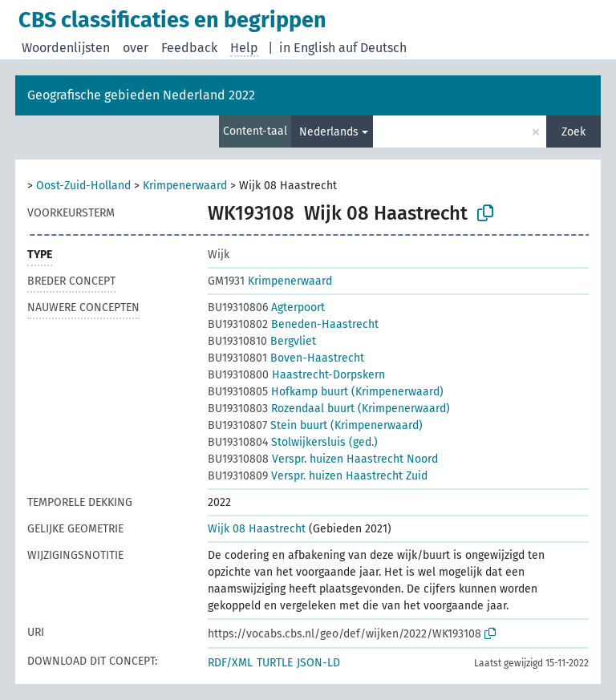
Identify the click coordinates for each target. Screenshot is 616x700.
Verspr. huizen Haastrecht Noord (323, 459)
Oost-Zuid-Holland (83, 186)
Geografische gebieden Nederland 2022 (141, 95)
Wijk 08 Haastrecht (257, 529)
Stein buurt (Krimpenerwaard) (315, 425)
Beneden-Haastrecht (293, 324)
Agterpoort (266, 308)
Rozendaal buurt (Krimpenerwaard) (329, 409)
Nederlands (329, 132)
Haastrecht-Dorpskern (296, 375)
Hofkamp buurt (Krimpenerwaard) (326, 392)
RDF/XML (230, 663)
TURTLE (275, 663)
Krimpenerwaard (185, 186)
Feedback (189, 48)
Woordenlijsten (66, 48)
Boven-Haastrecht (286, 358)
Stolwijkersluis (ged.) (293, 442)
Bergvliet (262, 341)
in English (307, 48)
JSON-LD (318, 663)
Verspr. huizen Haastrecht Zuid (318, 476)
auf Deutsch (373, 48)
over (136, 48)
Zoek (573, 132)
